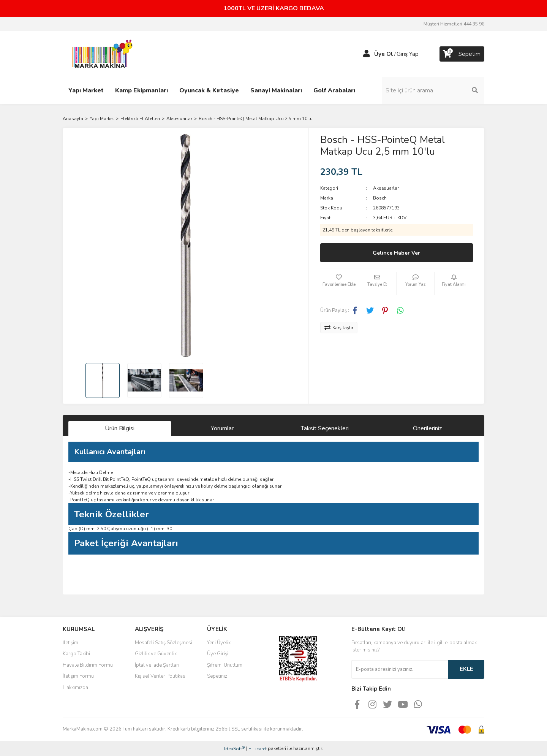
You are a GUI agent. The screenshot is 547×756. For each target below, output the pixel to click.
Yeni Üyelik (219, 643)
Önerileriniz (427, 428)
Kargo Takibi (76, 654)
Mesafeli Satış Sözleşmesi (164, 643)
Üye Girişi (218, 654)
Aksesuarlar (386, 188)
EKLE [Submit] (466, 669)
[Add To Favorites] (339, 284)
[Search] (433, 90)
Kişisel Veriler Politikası (161, 676)
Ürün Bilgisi (120, 428)
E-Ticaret (258, 749)
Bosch (380, 198)
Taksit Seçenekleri (325, 428)
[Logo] (100, 54)
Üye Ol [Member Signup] (384, 54)
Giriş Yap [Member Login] (408, 54)
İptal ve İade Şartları (157, 665)
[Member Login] (367, 54)
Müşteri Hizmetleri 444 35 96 (454, 24)
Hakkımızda (75, 688)
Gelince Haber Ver (396, 253)
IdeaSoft (234, 749)
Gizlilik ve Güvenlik (156, 654)
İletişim (70, 643)
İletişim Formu (78, 676)
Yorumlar (222, 428)
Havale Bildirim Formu (88, 665)
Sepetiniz (217, 676)
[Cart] (462, 54)
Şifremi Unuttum (225, 665)
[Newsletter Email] (400, 669)
